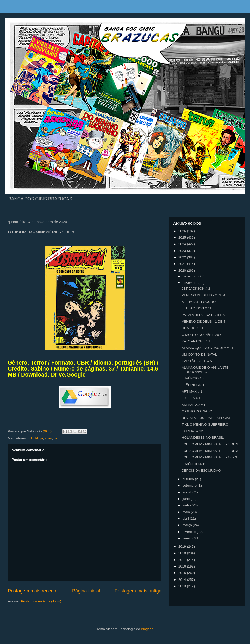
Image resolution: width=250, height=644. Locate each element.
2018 (183, 553)
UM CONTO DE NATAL (199, 355)
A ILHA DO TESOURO (199, 302)
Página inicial (86, 591)
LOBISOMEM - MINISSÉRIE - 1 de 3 (209, 457)
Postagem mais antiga (138, 591)
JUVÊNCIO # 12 (194, 464)
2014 (183, 580)
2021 (183, 264)
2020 (183, 270)
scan (48, 438)
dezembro (190, 276)
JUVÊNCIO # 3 (193, 378)
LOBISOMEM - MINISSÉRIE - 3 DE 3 (210, 444)
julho (187, 499)
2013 (183, 586)
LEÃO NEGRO (193, 385)
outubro (189, 479)
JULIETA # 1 (191, 398)
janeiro (188, 538)
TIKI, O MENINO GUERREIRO (205, 425)
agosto (188, 492)
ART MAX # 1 (192, 391)
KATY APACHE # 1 (196, 341)
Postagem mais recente (33, 591)
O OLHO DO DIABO (197, 411)
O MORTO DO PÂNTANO (201, 335)
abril (186, 518)
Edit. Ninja (35, 438)
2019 (183, 547)
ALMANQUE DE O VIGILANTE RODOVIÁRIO (205, 370)
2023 (183, 251)
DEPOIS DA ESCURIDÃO (201, 471)
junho (187, 505)
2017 (183, 560)
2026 (183, 231)
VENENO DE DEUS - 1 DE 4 (203, 321)
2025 (183, 237)
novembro (190, 283)
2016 (183, 566)
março (188, 525)
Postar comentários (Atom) (41, 601)
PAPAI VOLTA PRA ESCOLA (203, 315)
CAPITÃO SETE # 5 (197, 361)
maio (187, 512)
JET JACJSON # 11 (196, 308)
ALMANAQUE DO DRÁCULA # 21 (207, 348)
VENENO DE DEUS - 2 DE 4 (203, 295)
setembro (190, 485)
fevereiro (190, 532)
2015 (183, 573)
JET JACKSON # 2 (196, 288)
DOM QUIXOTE (193, 328)
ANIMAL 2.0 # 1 (193, 405)
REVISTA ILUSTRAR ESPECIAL (206, 418)
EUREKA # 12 (192, 431)
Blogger (147, 629)
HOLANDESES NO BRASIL (203, 438)
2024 (183, 244)
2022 (183, 257)
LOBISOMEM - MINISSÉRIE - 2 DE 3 (210, 451)
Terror (58, 438)
